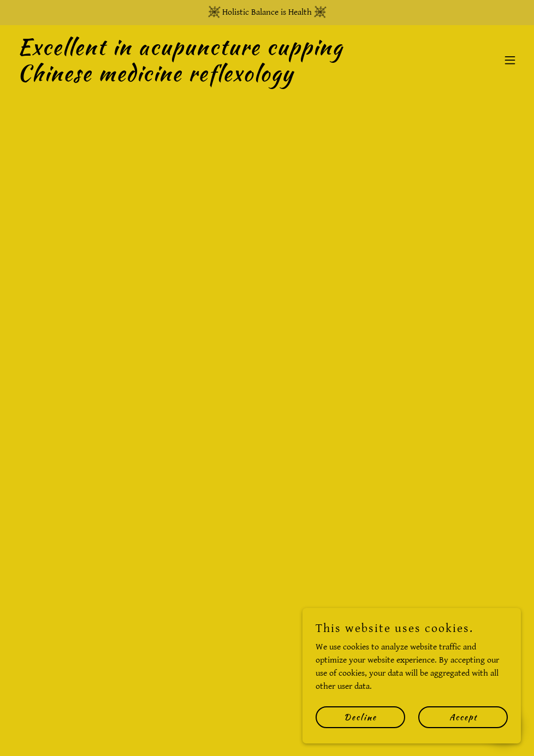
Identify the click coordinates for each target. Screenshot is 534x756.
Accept (463, 717)
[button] (510, 60)
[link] (191, 78)
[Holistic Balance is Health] (267, 13)
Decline (360, 717)
